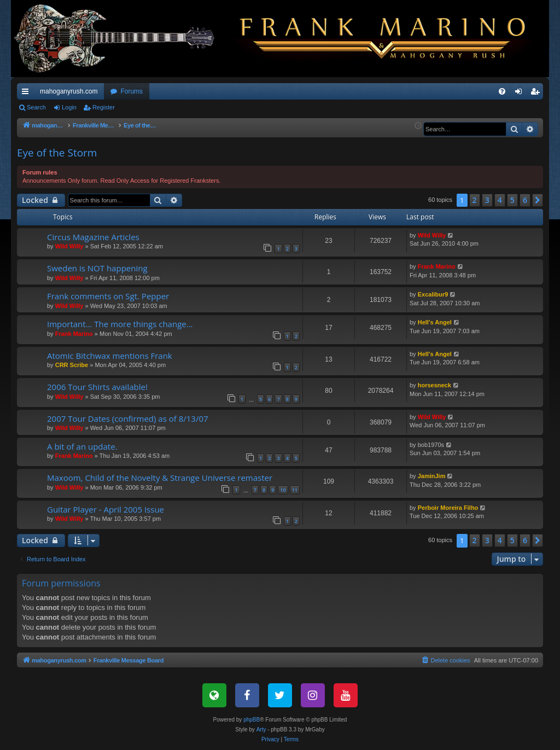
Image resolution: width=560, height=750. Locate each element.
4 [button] (500, 200)
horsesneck (434, 385)
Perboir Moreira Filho (448, 508)
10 (283, 490)
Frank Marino (437, 266)
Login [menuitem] (521, 94)
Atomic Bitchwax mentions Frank (110, 356)
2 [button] (475, 200)
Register (104, 107)
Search (36, 107)
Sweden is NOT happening (97, 268)
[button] (538, 200)
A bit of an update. (82, 446)
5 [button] (512, 200)
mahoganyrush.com (69, 91)
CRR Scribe (72, 365)
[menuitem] (502, 91)
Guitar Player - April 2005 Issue (106, 509)
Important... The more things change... (120, 324)
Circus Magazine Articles (93, 237)
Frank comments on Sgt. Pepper (108, 296)
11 (295, 490)
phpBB (252, 720)
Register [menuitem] (537, 94)
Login (69, 107)
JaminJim (432, 476)
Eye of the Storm (57, 153)
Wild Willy (69, 246)
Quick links (27, 94)
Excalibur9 (433, 294)
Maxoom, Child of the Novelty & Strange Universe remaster (160, 478)
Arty (261, 729)
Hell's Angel (435, 322)
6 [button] (525, 200)
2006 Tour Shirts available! (97, 387)
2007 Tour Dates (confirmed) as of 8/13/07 (128, 418)
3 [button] (487, 200)
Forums (132, 91)
